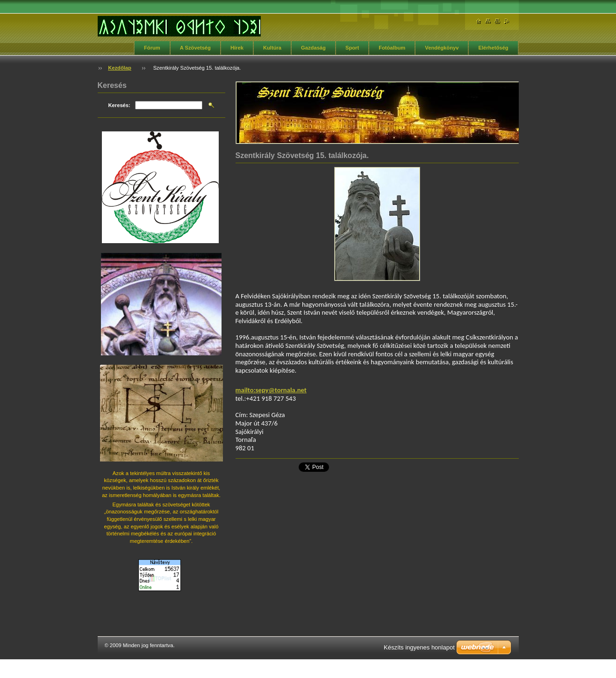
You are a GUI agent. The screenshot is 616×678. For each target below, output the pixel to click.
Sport (352, 48)
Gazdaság (313, 48)
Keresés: (119, 105)
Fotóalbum (392, 48)
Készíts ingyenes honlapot (419, 647)
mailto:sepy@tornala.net (271, 390)
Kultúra (272, 48)
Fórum (152, 48)
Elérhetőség (493, 48)
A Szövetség (195, 48)
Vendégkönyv (442, 48)
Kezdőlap (120, 68)
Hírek (237, 48)
